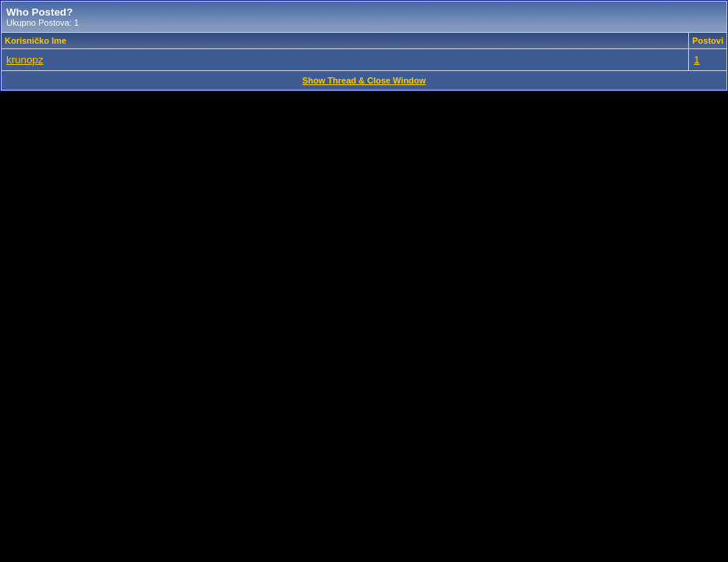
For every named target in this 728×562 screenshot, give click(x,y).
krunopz (25, 60)
